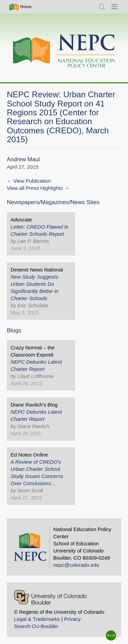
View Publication (32, 181)
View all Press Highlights (35, 188)
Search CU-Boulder (36, 626)
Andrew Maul (23, 159)
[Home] (64, 51)
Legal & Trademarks (37, 619)
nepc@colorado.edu (76, 565)
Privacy (72, 619)
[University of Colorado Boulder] (50, 597)
